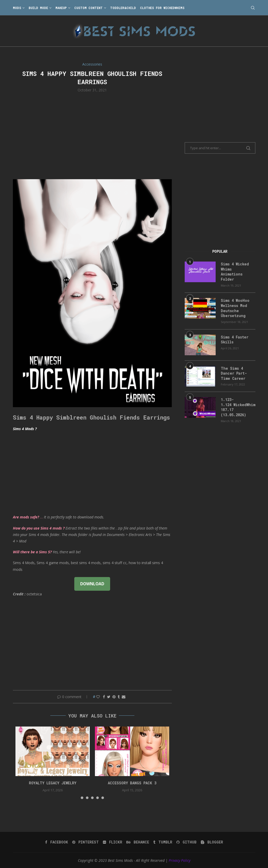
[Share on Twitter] (109, 697)
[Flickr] (113, 842)
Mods (17, 8)
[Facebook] (57, 842)
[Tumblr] (163, 842)
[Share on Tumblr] (119, 697)
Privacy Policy (180, 860)
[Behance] (138, 842)
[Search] (253, 8)
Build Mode (38, 8)
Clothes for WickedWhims (162, 8)
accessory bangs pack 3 (132, 783)
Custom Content (88, 8)
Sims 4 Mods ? (25, 429)
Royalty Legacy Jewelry (53, 783)
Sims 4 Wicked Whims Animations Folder (235, 272)
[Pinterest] (86, 842)
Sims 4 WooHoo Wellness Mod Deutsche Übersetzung (235, 308)
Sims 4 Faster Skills (235, 340)
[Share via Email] (124, 697)
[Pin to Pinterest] (114, 697)
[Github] (186, 842)
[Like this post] (98, 697)
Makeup (61, 8)
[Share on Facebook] (104, 697)
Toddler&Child (123, 8)
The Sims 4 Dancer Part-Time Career (234, 373)
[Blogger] (212, 842)
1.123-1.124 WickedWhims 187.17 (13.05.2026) (238, 407)
